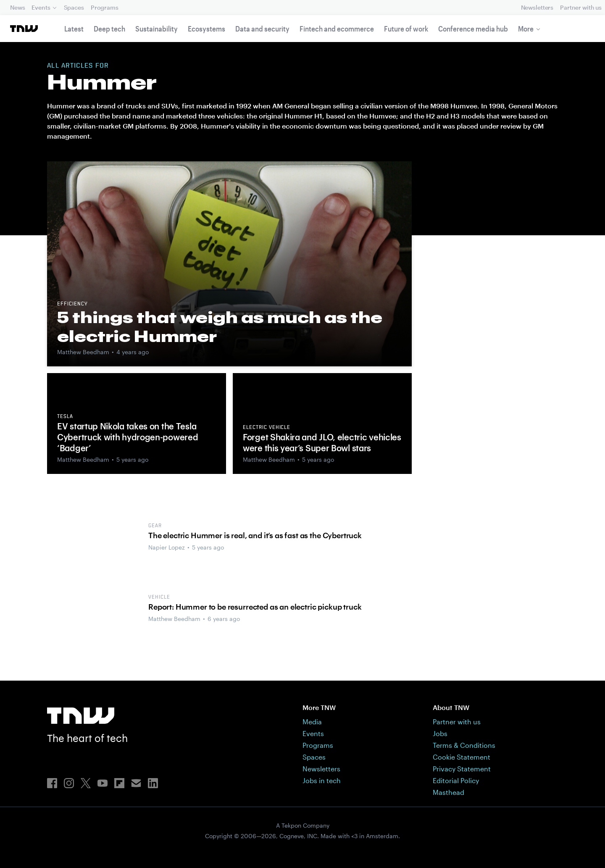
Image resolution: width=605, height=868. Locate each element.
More (526, 29)
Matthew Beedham (83, 352)
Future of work (406, 29)
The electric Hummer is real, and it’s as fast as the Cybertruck (255, 535)
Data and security (262, 29)
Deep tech (109, 29)
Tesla (65, 417)
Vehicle (159, 597)
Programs (105, 7)
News (17, 7)
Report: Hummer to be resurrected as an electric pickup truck (255, 607)
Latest (74, 29)
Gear (155, 526)
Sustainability (157, 29)
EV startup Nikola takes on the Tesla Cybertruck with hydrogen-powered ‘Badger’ (128, 437)
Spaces (74, 7)
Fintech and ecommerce (337, 29)
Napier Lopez (167, 547)
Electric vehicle (267, 428)
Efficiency (72, 304)
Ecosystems (206, 29)
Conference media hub (473, 29)
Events (41, 7)
